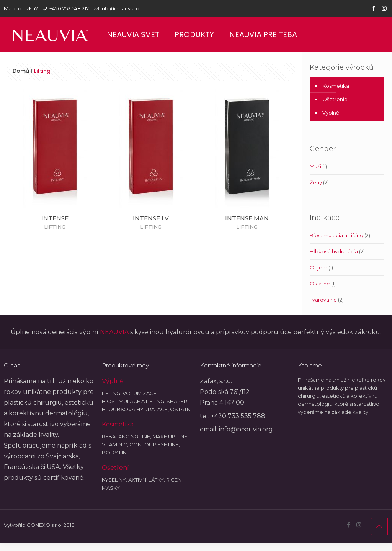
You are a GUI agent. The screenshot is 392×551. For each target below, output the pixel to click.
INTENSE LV (151, 218)
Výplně (331, 113)
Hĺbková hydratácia (334, 251)
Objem (318, 267)
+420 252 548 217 (69, 8)
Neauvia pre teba (263, 34)
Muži (315, 166)
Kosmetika (336, 86)
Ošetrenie (335, 99)
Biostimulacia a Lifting (336, 235)
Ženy (316, 182)
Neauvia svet (133, 34)
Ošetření (115, 468)
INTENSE (55, 218)
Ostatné (320, 284)
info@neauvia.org (123, 8)
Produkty (194, 34)
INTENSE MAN (247, 218)
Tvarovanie (323, 300)
